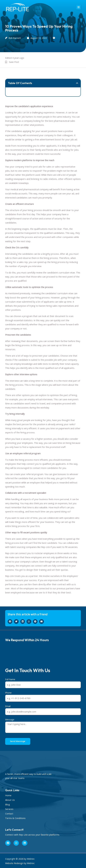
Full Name (10, 679)
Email (8, 706)
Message (10, 719)
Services (9, 809)
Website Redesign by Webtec (20, 863)
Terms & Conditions (15, 818)
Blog (8, 804)
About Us (10, 800)
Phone (8, 693)
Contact (9, 814)
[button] (79, 7)
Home (8, 795)
